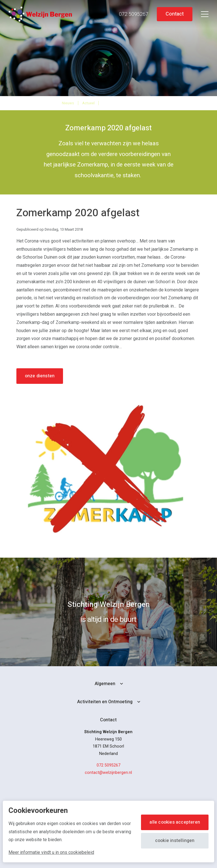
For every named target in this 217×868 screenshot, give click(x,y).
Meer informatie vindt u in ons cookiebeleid (51, 852)
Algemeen (105, 684)
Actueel (88, 103)
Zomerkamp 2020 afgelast (129, 103)
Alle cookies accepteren (175, 822)
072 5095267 (108, 765)
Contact (174, 14)
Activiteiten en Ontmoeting (105, 702)
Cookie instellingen (175, 841)
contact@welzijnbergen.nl (108, 773)
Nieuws (68, 103)
